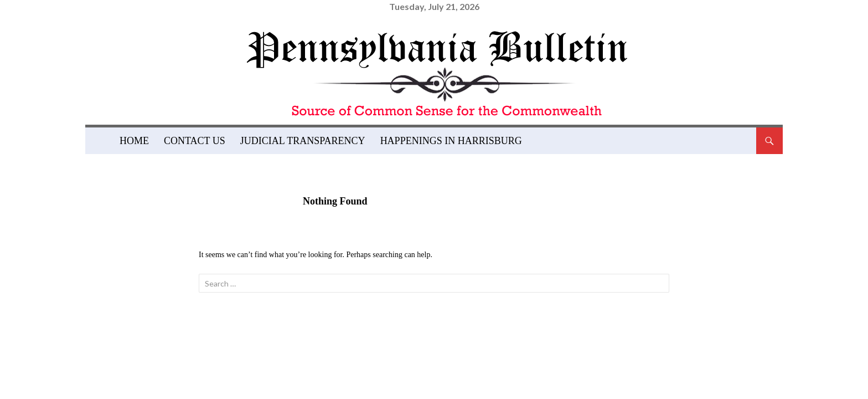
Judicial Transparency (303, 141)
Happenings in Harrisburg (451, 141)
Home (134, 141)
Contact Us (195, 141)
